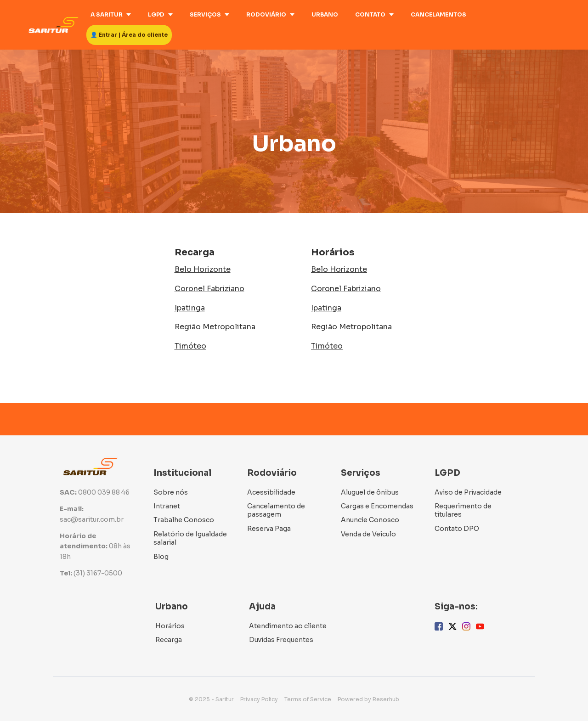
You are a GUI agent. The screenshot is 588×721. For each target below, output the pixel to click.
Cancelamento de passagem (276, 510)
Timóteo (190, 346)
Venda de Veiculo (368, 534)
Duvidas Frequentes (281, 640)
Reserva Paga (269, 529)
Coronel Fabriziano (209, 289)
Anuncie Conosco (370, 520)
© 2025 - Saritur (211, 699)
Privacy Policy (259, 699)
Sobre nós (171, 492)
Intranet (167, 506)
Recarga (169, 640)
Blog (161, 557)
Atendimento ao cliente (288, 626)
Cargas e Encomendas (377, 506)
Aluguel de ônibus (370, 492)
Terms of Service (308, 699)
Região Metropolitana (215, 327)
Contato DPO (457, 529)
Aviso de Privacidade (468, 492)
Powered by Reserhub (368, 699)
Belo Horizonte (203, 269)
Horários (170, 626)
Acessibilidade (271, 492)
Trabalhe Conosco (184, 520)
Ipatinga (190, 308)
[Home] (56, 25)
